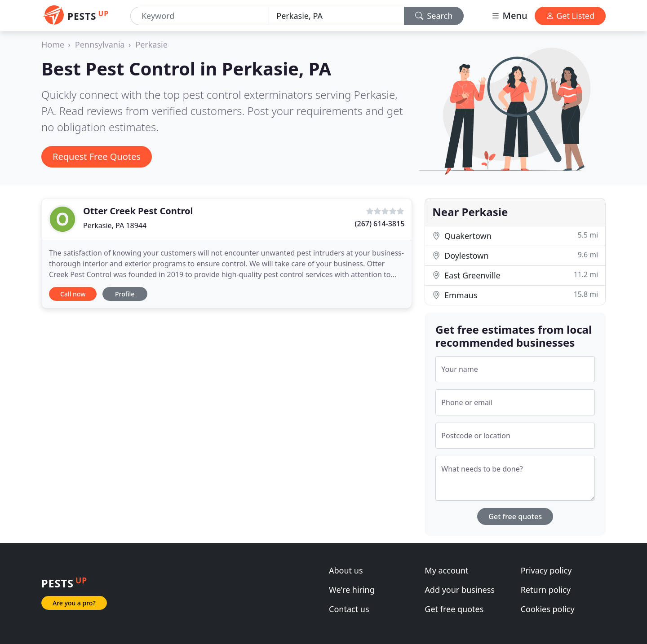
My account (446, 570)
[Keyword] (200, 16)
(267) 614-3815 (380, 224)
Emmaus (515, 295)
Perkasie (151, 44)
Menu (509, 15)
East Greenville (515, 275)
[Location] (336, 16)
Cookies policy (548, 609)
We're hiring (352, 590)
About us (346, 570)
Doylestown (515, 255)
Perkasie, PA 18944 (115, 225)
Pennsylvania (100, 44)
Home (53, 44)
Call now (73, 294)
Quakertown (515, 236)
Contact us (349, 609)
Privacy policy (546, 570)
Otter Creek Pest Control (138, 211)
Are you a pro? (74, 603)
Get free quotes (515, 516)
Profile (125, 294)
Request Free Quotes (97, 157)
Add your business (460, 590)
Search (434, 16)
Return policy (546, 590)
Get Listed (570, 16)
